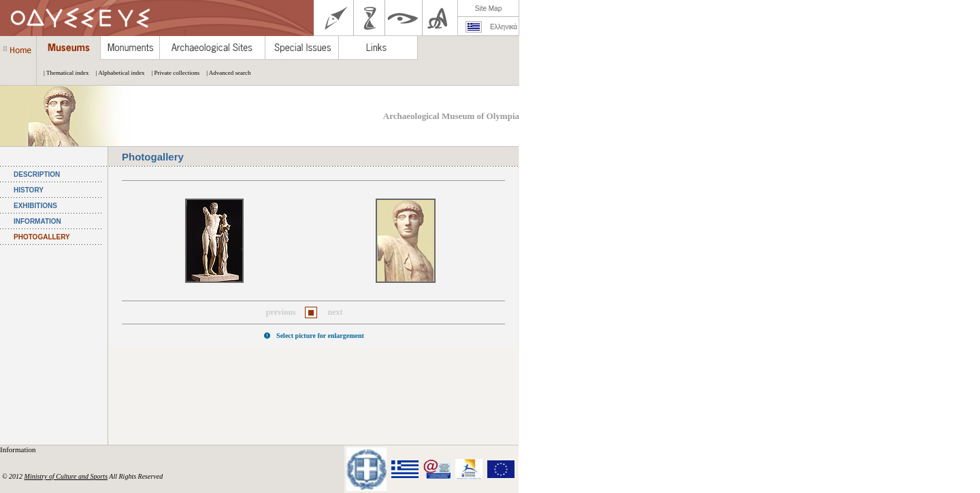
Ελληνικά (504, 27)
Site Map (488, 8)
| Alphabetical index (117, 73)
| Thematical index (63, 73)
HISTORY (29, 190)
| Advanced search (225, 73)
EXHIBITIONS (35, 206)
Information (19, 449)
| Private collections (172, 73)
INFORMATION (37, 221)
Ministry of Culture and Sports (66, 476)
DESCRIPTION (37, 174)
